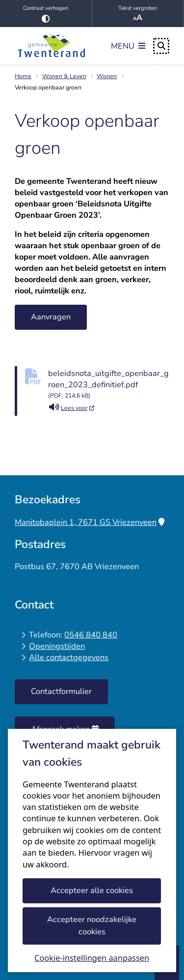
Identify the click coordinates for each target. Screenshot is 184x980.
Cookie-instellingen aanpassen (92, 958)
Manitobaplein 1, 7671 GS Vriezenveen (90, 522)
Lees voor (72, 408)
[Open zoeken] (161, 46)
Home (23, 76)
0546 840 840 (91, 635)
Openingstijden (57, 646)
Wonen (107, 76)
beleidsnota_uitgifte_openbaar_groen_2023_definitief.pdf (109, 385)
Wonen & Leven (64, 76)
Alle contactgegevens (69, 657)
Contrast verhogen (46, 13)
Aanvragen (51, 317)
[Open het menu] (128, 46)
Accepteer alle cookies (92, 890)
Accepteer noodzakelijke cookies (92, 925)
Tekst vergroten (138, 14)
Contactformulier (61, 691)
